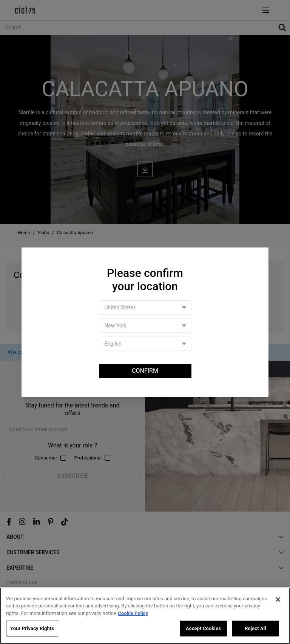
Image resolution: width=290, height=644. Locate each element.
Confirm (145, 371)
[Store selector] (145, 326)
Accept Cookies (203, 629)
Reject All (255, 629)
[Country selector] (145, 307)
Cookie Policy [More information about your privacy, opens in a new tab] (133, 614)
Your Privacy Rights (32, 629)
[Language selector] (145, 344)
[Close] (278, 600)
